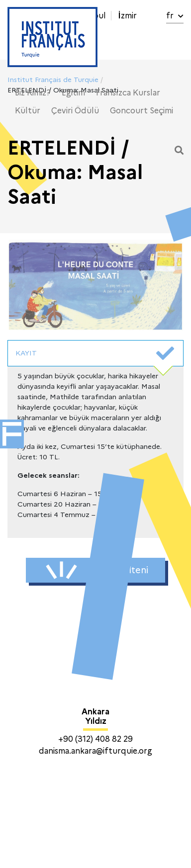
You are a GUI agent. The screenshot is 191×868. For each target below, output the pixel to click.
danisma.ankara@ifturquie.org (95, 751)
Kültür (28, 111)
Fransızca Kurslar (128, 93)
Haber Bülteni (97, 570)
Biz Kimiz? (33, 93)
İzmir (127, 16)
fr (175, 16)
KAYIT (95, 353)
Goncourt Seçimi (142, 111)
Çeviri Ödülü (75, 111)
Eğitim (73, 93)
